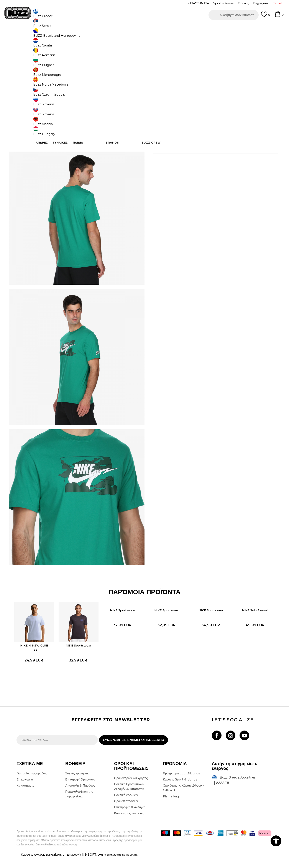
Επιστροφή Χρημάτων (80, 790)
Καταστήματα (25, 797)
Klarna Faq (171, 807)
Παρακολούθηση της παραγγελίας (79, 805)
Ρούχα (62, 35)
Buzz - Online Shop (29, 35)
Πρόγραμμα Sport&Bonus (181, 784)
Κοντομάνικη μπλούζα (106, 35)
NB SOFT (89, 866)
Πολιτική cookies (126, 806)
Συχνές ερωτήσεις (77, 784)
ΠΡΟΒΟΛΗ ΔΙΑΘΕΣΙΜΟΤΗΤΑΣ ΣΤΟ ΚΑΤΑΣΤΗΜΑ (210, 158)
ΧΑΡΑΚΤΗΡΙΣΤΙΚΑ (210, 144)
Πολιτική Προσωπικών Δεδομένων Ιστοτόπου (129, 798)
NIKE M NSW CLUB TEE (41, 652)
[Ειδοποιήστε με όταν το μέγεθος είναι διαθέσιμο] (160, 72)
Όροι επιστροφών (126, 812)
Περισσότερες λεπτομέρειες (206, 135)
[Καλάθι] (279, 16)
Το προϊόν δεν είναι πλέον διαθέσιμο (187, 97)
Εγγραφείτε (261, 3)
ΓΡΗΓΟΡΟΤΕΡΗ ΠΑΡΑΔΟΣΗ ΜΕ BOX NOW (131, 28)
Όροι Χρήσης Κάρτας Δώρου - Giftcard (183, 799)
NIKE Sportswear (82, 650)
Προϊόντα (50, 35)
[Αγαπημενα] (266, 16)
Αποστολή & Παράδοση (81, 797)
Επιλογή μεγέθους (165, 65)
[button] (234, 15)
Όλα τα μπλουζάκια (79, 35)
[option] (144, 28)
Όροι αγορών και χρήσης (131, 789)
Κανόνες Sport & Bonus (180, 790)
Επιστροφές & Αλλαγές (130, 818)
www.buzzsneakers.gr (48, 866)
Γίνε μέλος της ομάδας (31, 784)
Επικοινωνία (25, 790)
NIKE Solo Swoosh (249, 618)
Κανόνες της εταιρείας (129, 824)
